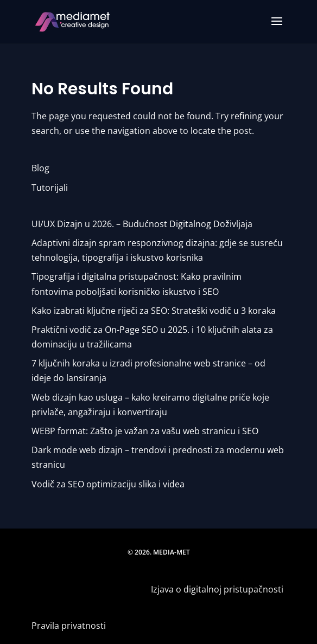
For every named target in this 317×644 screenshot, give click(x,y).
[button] (277, 28)
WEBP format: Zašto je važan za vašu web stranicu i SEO (145, 431)
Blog (40, 168)
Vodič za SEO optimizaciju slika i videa (108, 484)
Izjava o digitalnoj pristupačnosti (218, 589)
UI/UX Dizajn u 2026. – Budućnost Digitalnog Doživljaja (142, 224)
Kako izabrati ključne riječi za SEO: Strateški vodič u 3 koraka (154, 311)
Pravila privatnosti (69, 626)
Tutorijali (50, 188)
